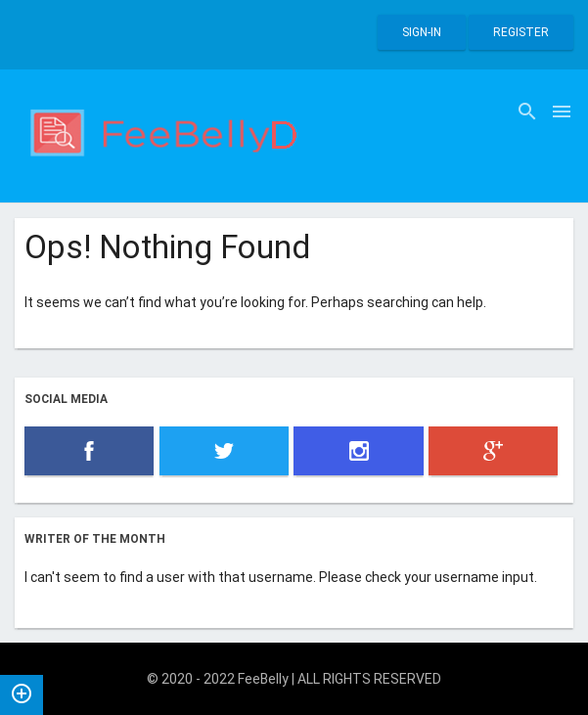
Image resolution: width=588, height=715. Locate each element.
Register (521, 32)
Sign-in (422, 32)
